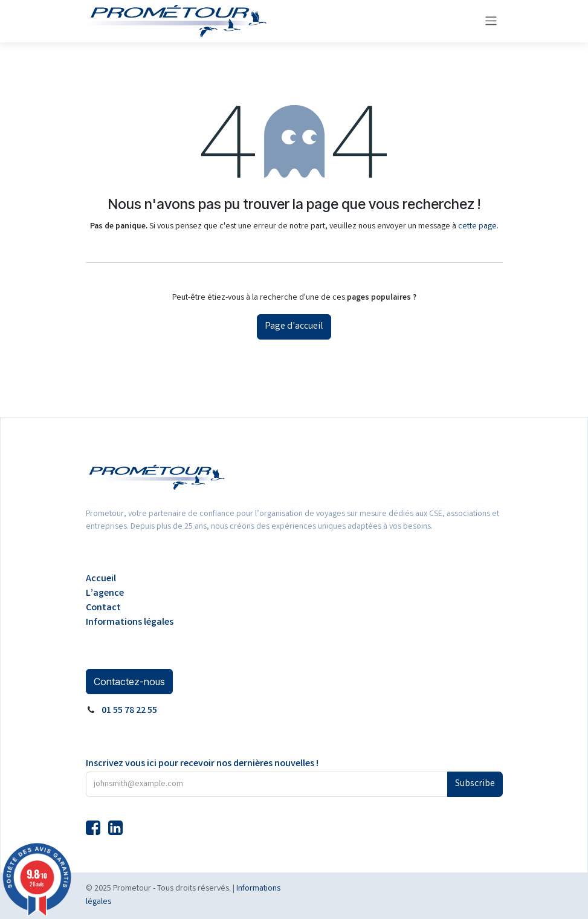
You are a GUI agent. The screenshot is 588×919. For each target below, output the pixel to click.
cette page (477, 227)
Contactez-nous (129, 682)
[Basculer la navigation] (491, 21)
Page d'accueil (294, 327)
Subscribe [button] (475, 784)
